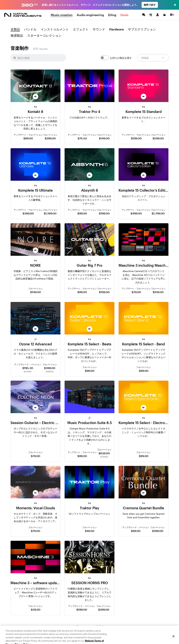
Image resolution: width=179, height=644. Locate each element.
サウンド (99, 29)
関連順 (153, 58)
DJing (112, 15)
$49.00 (90, 531)
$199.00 (136, 138)
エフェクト (81, 29)
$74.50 (82, 138)
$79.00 (136, 292)
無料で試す (150, 5)
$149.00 (104, 138)
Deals (124, 15)
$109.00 (158, 292)
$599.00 (158, 138)
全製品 (15, 29)
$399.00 (28, 213)
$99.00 (28, 138)
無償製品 (17, 36)
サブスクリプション (142, 29)
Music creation (62, 15)
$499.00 (136, 213)
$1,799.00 (158, 213)
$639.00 (104, 453)
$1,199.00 (50, 213)
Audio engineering (90, 15)
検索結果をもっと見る (89, 633)
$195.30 (28, 368)
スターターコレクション (44, 36)
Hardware (117, 29)
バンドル (30, 29)
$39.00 (36, 609)
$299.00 (50, 138)
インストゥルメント (55, 29)
